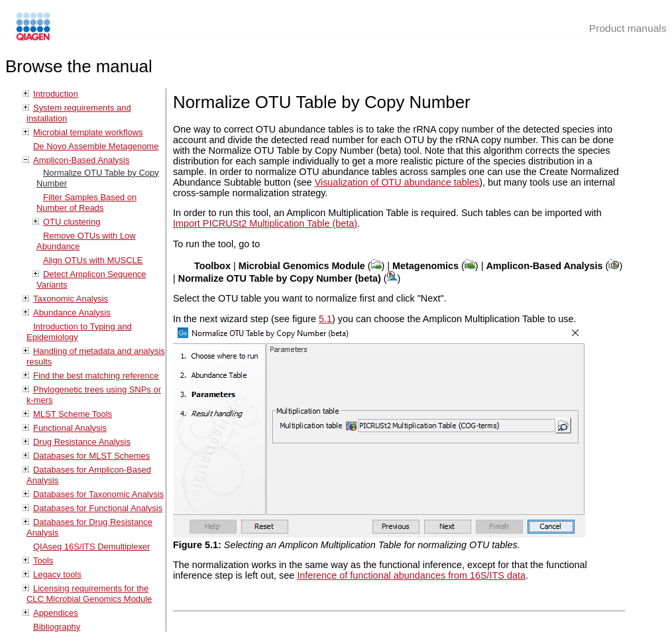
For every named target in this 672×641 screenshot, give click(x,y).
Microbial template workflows (88, 132)
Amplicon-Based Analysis (81, 160)
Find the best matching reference (96, 376)
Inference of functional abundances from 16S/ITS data (411, 575)
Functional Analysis (70, 428)
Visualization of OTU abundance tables (397, 182)
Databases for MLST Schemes (91, 456)
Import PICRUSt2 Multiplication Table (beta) (265, 223)
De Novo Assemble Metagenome (96, 146)
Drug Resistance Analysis (82, 442)
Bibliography (57, 627)
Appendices (56, 613)
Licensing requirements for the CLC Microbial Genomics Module (89, 594)
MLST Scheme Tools (73, 414)
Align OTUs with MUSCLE (93, 260)
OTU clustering (72, 222)
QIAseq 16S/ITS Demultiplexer (91, 547)
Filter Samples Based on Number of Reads (86, 203)
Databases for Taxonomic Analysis (98, 494)
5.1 (325, 319)
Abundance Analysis (72, 313)
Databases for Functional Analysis (98, 508)
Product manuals (628, 28)
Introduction (56, 94)
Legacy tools (57, 574)
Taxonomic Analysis (71, 299)
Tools (43, 560)
